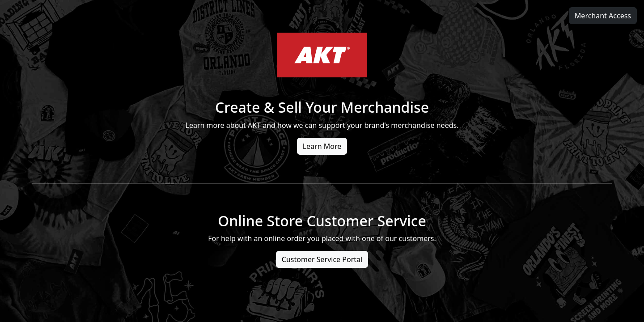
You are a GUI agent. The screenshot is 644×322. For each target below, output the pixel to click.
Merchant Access (603, 16)
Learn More (322, 146)
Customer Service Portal (322, 259)
